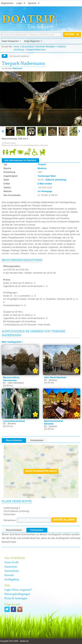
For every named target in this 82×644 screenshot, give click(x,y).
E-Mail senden (45, 184)
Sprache (32, 3)
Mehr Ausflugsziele (11, 342)
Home (16, 47)
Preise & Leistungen (16, 598)
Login (19, 3)
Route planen (64, 520)
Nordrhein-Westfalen (45, 47)
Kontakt (9, 575)
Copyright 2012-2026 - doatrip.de (14, 641)
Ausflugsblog (12, 580)
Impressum (11, 567)
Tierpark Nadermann (36, 50)
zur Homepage (45, 191)
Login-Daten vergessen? (18, 590)
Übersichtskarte (14, 440)
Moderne (42, 168)
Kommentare (37, 440)
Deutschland (27, 47)
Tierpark (42, 164)
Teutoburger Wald (47, 176)
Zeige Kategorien (10, 41)
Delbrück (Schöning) (56, 180)
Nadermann (18, 68)
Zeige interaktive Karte (41, 471)
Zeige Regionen (32, 41)
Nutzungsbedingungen (17, 594)
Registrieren (7, 3)
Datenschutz (12, 571)
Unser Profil (11, 562)
